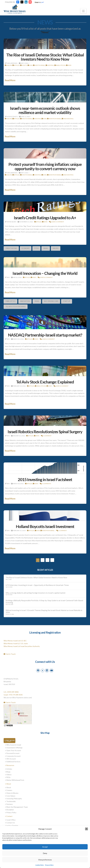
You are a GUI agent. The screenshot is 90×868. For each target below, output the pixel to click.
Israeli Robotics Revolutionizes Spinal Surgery (45, 432)
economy (26, 248)
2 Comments (45, 484)
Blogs (8, 772)
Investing (50, 65)
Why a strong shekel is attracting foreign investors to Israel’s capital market (36, 593)
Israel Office (10, 820)
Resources (10, 765)
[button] (86, 829)
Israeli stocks (60, 65)
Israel (46, 248)
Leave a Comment (57, 222)
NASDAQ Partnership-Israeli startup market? (45, 335)
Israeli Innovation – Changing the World (45, 273)
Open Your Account (13, 750)
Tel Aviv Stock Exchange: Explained (45, 382)
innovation (25, 301)
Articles (16, 65)
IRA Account (10, 759)
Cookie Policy (40, 865)
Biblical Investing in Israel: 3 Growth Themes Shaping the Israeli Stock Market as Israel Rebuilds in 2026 (44, 611)
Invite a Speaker (12, 825)
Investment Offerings (14, 748)
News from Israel (54, 119)
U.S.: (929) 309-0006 (11, 692)
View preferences (45, 860)
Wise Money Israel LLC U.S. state (16, 643)
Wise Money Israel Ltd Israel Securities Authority (22, 646)
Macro (56, 248)
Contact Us (10, 823)
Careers (9, 790)
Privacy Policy (49, 865)
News (69, 65)
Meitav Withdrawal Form (15, 780)
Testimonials (10, 801)
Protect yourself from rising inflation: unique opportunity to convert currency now (45, 166)
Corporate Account (13, 756)
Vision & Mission (12, 793)
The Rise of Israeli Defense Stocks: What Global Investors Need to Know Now (45, 57)
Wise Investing (68, 119)
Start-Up (67, 301)
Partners (9, 804)
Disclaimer (9, 810)
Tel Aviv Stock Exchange (16, 307)
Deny (45, 853)
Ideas (30, 65)
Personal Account (12, 753)
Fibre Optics (10, 301)
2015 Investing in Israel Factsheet (45, 479)
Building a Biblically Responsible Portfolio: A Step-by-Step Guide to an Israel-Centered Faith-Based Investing (44, 602)
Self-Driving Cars (51, 301)
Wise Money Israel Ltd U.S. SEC (15, 641)
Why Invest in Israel (13, 745)
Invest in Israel (39, 65)
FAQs (8, 777)
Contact (9, 816)
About (8, 784)
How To (24, 65)
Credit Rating (11, 248)
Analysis (8, 65)
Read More (10, 80)
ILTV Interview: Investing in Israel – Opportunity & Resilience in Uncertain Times (37, 585)
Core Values (10, 796)
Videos (8, 775)
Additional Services (13, 762)
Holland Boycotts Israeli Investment (45, 526)
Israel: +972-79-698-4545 (13, 695)
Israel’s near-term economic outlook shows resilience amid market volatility (45, 110)
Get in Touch (10, 654)
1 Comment (46, 436)
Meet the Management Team (16, 807)
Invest (8, 741)
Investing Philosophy (13, 799)
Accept (45, 847)
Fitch (36, 248)
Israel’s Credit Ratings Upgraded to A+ (45, 218)
